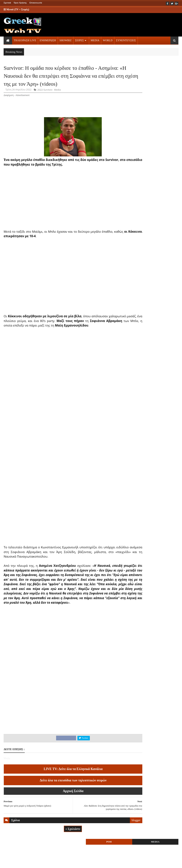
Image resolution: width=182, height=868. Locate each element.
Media (57, 104)
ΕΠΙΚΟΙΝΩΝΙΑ (37, 863)
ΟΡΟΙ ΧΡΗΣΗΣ (21, 863)
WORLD (108, 40)
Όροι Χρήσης (20, 3)
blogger (117, 843)
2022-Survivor (45, 104)
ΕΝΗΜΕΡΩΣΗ (48, 40)
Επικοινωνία (36, 3)
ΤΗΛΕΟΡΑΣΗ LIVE (25, 40)
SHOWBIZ (66, 40)
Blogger (117, 863)
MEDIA (95, 40)
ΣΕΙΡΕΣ (79, 40)
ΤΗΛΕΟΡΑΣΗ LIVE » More (151, 226)
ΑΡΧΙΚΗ (8, 863)
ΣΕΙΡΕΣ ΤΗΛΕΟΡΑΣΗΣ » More (154, 250)
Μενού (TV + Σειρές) (16, 9)
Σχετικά (7, 3)
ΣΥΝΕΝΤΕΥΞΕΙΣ (126, 40)
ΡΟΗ (142, 70)
